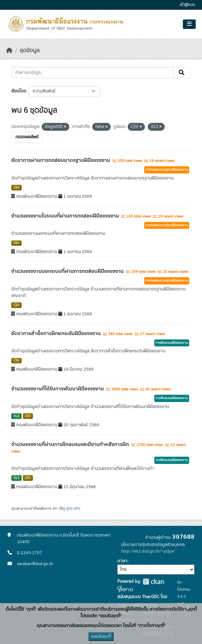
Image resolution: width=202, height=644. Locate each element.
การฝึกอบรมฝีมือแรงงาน (172, 343)
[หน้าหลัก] (9, 51)
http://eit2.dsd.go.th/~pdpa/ (148, 551)
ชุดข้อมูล (30, 51)
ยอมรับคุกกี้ (101, 636)
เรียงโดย (19, 91)
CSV (16, 188)
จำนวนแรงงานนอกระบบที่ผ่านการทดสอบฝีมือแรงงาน (68, 271)
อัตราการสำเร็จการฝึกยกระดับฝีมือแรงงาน (57, 333)
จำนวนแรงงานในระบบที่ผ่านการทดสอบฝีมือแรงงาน (66, 216)
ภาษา (122, 561)
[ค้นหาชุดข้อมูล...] (93, 73)
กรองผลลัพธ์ (27, 137)
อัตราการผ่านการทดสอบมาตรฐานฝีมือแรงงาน (61, 160)
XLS (16, 416)
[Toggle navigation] (189, 24)
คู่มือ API (73, 509)
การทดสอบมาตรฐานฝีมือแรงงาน (167, 170)
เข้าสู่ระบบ (187, 5)
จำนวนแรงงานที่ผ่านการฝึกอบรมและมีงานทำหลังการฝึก (71, 444)
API (55, 509)
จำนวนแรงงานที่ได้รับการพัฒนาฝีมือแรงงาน (58, 389)
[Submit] (182, 73)
